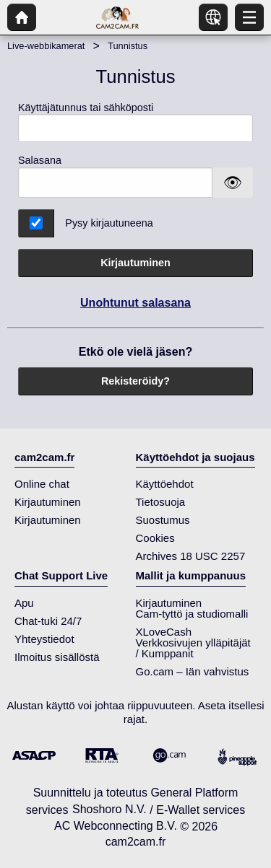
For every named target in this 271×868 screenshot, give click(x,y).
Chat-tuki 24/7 (48, 621)
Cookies (155, 538)
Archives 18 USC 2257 (191, 556)
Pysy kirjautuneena (109, 223)
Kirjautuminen (135, 263)
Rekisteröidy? (135, 381)
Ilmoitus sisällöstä (57, 657)
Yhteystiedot (44, 639)
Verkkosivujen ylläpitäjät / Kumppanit (193, 648)
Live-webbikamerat (46, 46)
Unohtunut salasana (135, 303)
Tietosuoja (161, 502)
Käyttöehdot (165, 484)
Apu (24, 603)
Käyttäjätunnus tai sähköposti (135, 122)
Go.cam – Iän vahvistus (193, 671)
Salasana (40, 160)
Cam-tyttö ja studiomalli (192, 614)
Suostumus (163, 520)
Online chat (42, 484)
